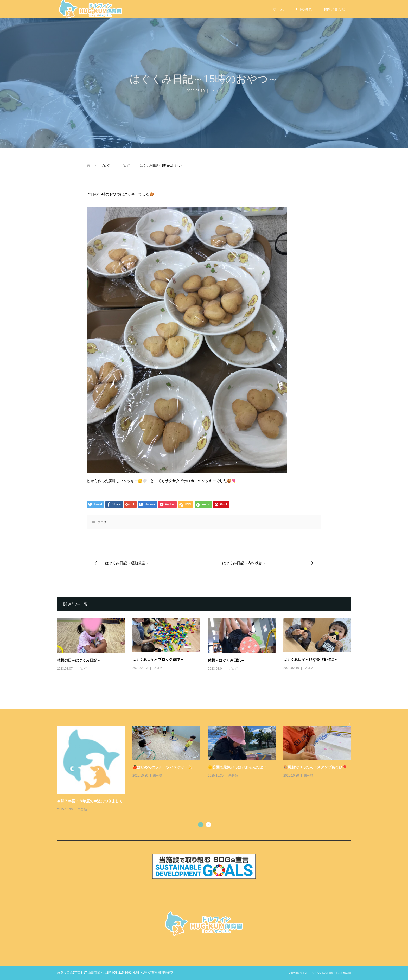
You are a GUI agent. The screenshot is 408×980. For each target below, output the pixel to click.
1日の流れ (304, 9)
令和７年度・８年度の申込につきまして (90, 801)
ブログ (216, 91)
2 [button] (208, 825)
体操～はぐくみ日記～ (226, 660)
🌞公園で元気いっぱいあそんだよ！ (237, 767)
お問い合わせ (334, 9)
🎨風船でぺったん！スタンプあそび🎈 (315, 767)
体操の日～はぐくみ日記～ (79, 660)
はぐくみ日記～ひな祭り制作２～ (311, 659)
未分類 (82, 809)
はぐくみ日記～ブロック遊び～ (158, 659)
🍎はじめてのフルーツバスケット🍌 (162, 767)
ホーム (278, 9)
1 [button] (201, 825)
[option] (208, 769)
